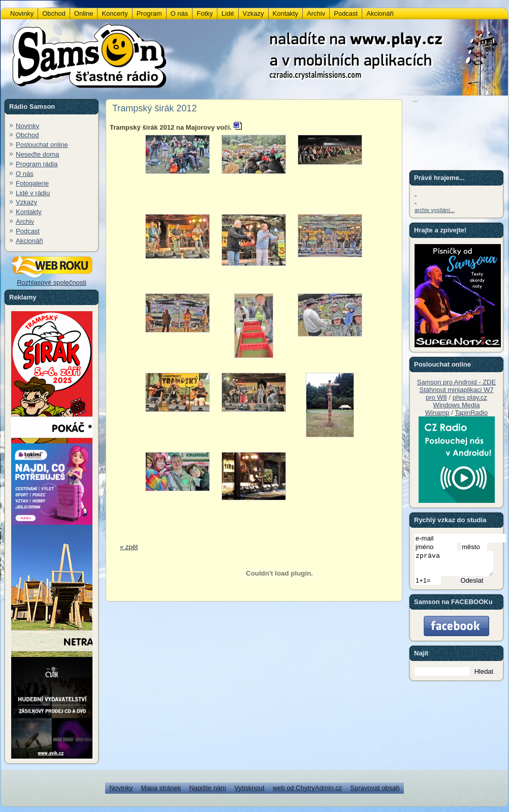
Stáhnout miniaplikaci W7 (457, 390)
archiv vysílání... (435, 210)
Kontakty (29, 212)
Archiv (25, 221)
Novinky (27, 126)
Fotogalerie (32, 183)
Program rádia (37, 164)
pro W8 (436, 397)
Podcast (28, 231)
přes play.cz (470, 397)
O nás (25, 174)
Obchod (27, 135)
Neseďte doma (37, 154)
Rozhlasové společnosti (52, 279)
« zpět (129, 547)
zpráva (458, 566)
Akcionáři (29, 241)
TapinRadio (471, 413)
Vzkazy (26, 202)
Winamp (437, 413)
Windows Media (457, 405)
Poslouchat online (42, 145)
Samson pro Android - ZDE (456, 382)
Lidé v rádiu (33, 193)
